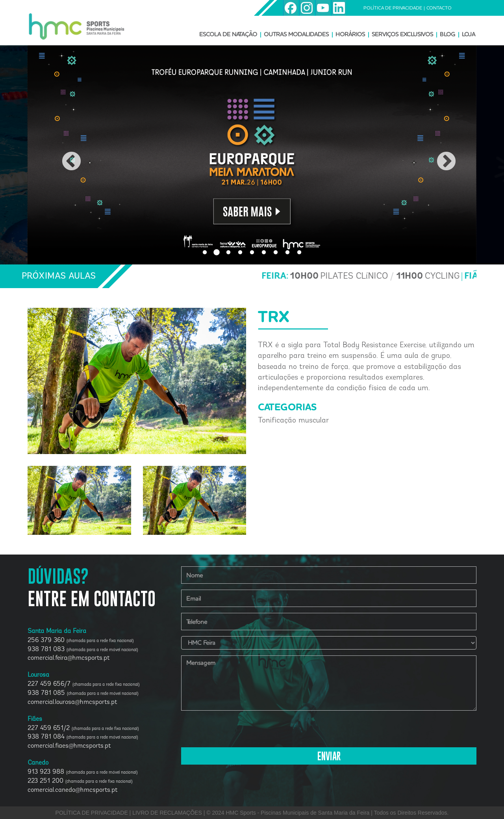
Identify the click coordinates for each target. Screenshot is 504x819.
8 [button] (287, 253)
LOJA (469, 34)
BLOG (447, 34)
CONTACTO (439, 8)
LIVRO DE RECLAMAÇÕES (167, 813)
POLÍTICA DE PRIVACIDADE (393, 8)
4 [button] (240, 253)
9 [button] (299, 253)
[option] (252, 155)
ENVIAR (329, 757)
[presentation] (241, 732)
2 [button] (217, 253)
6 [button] (264, 253)
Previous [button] (65, 155)
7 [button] (276, 253)
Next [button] (439, 155)
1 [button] (205, 253)
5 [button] (252, 253)
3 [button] (228, 253)
